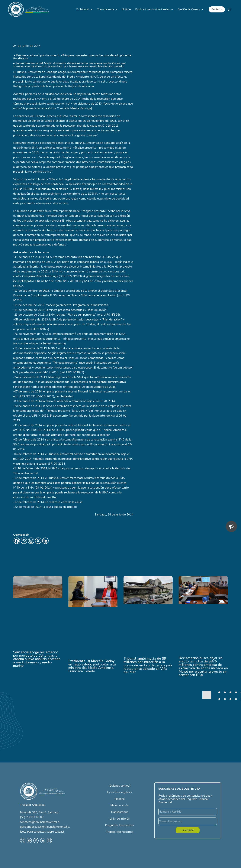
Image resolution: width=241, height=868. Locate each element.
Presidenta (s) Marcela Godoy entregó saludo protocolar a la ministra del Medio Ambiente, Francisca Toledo (92, 666)
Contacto (217, 9)
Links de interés (120, 819)
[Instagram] (31, 541)
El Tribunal (83, 9)
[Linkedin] (45, 541)
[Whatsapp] (24, 541)
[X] (38, 541)
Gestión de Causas (189, 9)
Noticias (127, 9)
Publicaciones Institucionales (153, 9)
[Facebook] (17, 541)
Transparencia (106, 9)
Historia (120, 799)
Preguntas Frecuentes (119, 825)
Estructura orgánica (120, 792)
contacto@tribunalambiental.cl (40, 822)
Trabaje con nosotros (119, 832)
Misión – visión (119, 805)
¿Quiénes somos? (120, 786)
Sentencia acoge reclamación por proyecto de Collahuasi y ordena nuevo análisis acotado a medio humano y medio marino (37, 659)
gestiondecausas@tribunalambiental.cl (45, 827)
